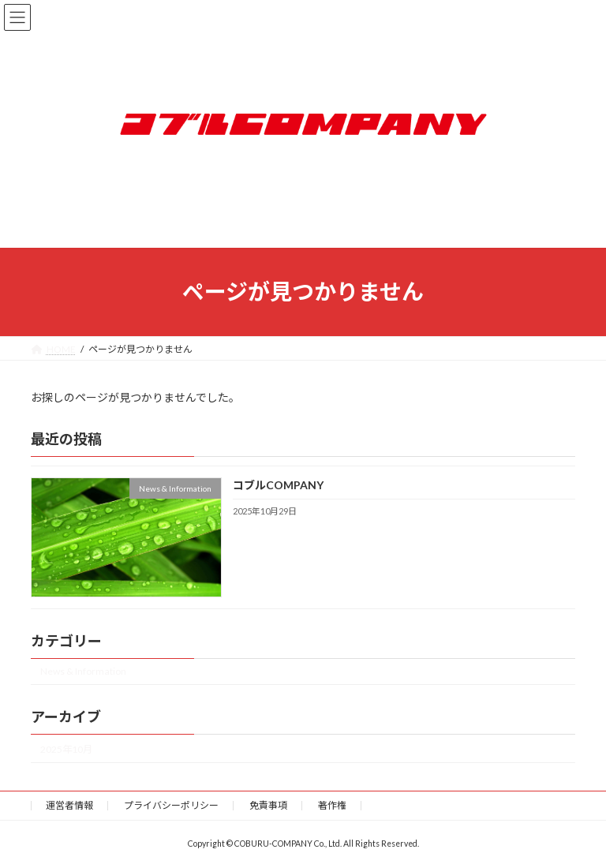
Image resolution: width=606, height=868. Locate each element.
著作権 (332, 805)
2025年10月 (66, 748)
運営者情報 (69, 805)
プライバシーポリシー (171, 805)
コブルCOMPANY (278, 485)
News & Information (83, 671)
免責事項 (268, 805)
